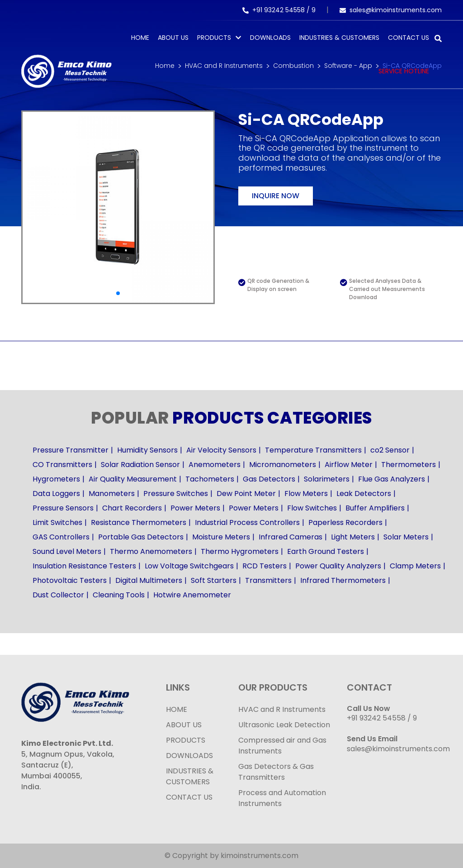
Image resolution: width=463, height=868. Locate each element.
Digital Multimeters (149, 580)
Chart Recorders (132, 508)
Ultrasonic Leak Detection (284, 725)
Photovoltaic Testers (70, 580)
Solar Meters (406, 537)
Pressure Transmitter (71, 450)
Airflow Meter (349, 465)
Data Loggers (56, 494)
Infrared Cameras (291, 537)
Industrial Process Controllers (247, 522)
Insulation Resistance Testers (84, 566)
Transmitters (268, 580)
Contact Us (409, 38)
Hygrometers (56, 479)
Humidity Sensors (147, 450)
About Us (173, 38)
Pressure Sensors (63, 508)
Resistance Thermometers (139, 522)
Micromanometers (283, 465)
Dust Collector (58, 595)
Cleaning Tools (119, 595)
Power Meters (195, 508)
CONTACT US (189, 797)
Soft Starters (214, 580)
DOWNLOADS (189, 756)
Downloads (270, 38)
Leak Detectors (364, 494)
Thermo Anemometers (151, 551)
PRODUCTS (214, 38)
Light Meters (353, 537)
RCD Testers (265, 566)
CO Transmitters (62, 465)
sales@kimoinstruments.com (391, 10)
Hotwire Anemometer (192, 595)
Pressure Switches (176, 494)
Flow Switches (312, 508)
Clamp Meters (415, 566)
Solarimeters (327, 479)
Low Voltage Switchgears (189, 566)
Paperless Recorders (345, 522)
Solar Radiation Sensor (140, 465)
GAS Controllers (61, 537)
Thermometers (409, 465)
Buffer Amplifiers (375, 508)
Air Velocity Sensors (221, 450)
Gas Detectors (269, 479)
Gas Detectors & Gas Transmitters (276, 772)
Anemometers (215, 465)
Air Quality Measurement (133, 479)
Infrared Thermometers (343, 580)
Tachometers (210, 479)
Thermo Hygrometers (240, 551)
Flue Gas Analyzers (392, 479)
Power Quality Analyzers (338, 566)
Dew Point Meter (246, 494)
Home (140, 38)
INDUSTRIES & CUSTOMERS (190, 776)
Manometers (112, 494)
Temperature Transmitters (313, 450)
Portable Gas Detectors (141, 537)
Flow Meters (306, 494)
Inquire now (276, 196)
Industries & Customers (339, 38)
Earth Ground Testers (326, 551)
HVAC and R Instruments (282, 709)
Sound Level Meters (67, 551)
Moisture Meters (221, 537)
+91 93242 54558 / (277, 10)
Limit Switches (57, 522)
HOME (177, 709)
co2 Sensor (390, 450)
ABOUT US (184, 725)
